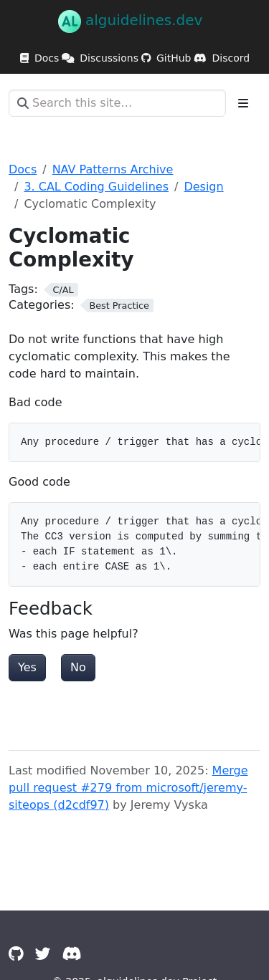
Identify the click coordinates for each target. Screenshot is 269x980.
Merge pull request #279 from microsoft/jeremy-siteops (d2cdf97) (128, 788)
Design (203, 187)
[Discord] (72, 954)
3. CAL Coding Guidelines (96, 187)
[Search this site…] (117, 103)
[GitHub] (16, 954)
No (78, 667)
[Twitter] (43, 954)
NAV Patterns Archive (113, 169)
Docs (23, 169)
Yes (27, 667)
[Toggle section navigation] (243, 103)
